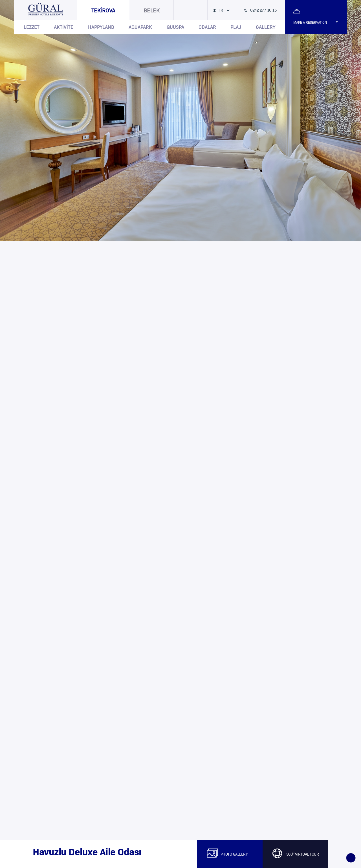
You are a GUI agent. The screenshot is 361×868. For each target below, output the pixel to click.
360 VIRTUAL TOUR (303, 853)
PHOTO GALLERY (234, 854)
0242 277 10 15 (263, 10)
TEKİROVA (103, 10)
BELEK (152, 10)
